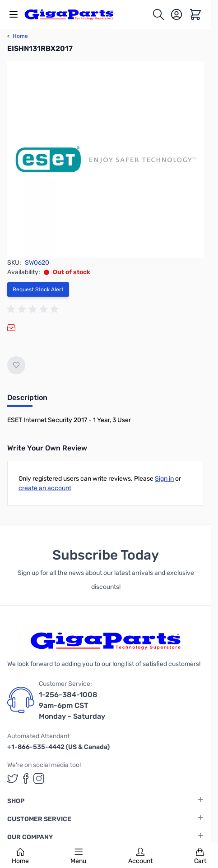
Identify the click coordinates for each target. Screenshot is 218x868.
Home (20, 856)
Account (140, 856)
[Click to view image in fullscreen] (106, 160)
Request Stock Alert (38, 289)
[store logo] (74, 14)
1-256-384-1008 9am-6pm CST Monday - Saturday (72, 705)
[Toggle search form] (158, 14)
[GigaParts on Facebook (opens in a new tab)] (26, 778)
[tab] (27, 400)
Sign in (164, 479)
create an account (45, 488)
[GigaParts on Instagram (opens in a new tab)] (39, 778)
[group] (34, 309)
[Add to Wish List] (16, 365)
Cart (200, 856)
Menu (78, 856)
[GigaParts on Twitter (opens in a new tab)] (13, 778)
